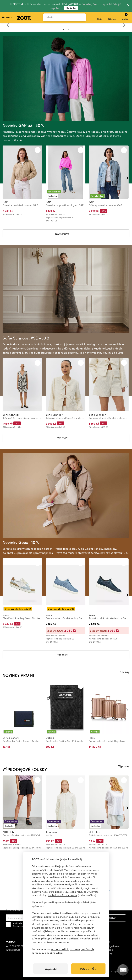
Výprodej (124, 766)
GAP (5, 202)
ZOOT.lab (8, 832)
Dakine (50, 738)
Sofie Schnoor (11, 415)
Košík (125, 17)
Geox (6, 615)
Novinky (125, 672)
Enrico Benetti (11, 738)
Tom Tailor (52, 832)
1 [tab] (63, 30)
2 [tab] (69, 30)
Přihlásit (112, 17)
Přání (100, 17)
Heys (92, 738)
